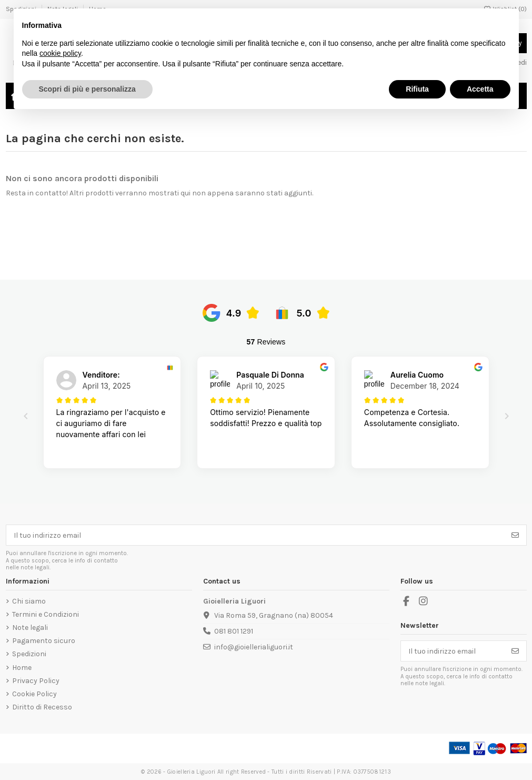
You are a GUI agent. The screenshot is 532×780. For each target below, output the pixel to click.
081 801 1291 (234, 631)
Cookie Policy (34, 694)
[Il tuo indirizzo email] (255, 535)
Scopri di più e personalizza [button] (87, 89)
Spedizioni (29, 654)
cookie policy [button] (60, 53)
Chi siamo (29, 601)
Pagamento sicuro (44, 641)
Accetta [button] (480, 89)
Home (22, 668)
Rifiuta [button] (417, 89)
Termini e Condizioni (46, 614)
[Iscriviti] (515, 535)
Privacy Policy (36, 681)
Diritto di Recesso (42, 707)
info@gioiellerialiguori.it (254, 647)
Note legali (30, 628)
